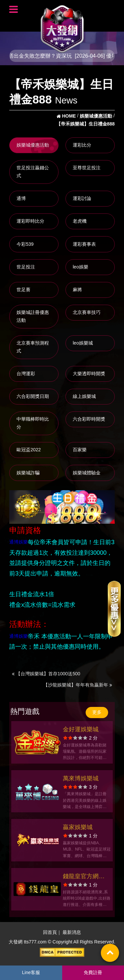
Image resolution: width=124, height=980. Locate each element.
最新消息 (72, 932)
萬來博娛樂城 (81, 778)
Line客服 (31, 972)
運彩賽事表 (84, 244)
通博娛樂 (19, 542)
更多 (97, 712)
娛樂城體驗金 (87, 473)
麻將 (77, 290)
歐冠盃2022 (29, 450)
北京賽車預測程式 (33, 347)
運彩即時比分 (30, 221)
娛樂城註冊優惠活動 (33, 316)
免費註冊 (93, 972)
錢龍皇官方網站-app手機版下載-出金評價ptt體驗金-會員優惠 (85, 877)
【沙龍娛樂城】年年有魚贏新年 (78, 685)
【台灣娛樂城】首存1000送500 (46, 674)
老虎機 (80, 221)
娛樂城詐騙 (28, 473)
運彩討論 (82, 198)
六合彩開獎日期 (33, 396)
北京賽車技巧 (87, 312)
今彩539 (25, 244)
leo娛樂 (81, 267)
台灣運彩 (26, 374)
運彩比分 (82, 145)
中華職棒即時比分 (33, 423)
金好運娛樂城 (81, 729)
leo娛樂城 (83, 343)
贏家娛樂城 (78, 827)
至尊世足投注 (87, 168)
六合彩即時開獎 (89, 419)
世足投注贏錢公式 (33, 172)
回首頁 (50, 932)
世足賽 (23, 290)
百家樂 (80, 450)
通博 (21, 198)
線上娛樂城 (84, 396)
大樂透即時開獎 (89, 374)
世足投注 (26, 267)
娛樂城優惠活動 (33, 145)
